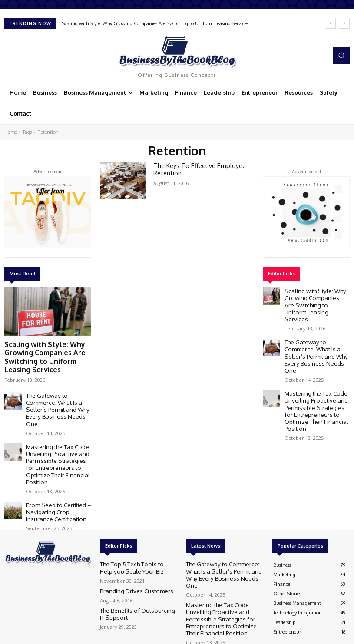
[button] (341, 55)
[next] (344, 23)
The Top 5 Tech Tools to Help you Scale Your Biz (134, 525)
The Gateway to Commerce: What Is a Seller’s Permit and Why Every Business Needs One (56, 390)
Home (11, 132)
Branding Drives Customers (129, 548)
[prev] (330, 23)
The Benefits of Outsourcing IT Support (132, 570)
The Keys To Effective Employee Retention (194, 168)
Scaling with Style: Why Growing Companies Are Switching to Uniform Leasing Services (155, 23)
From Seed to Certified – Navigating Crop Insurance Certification (55, 471)
